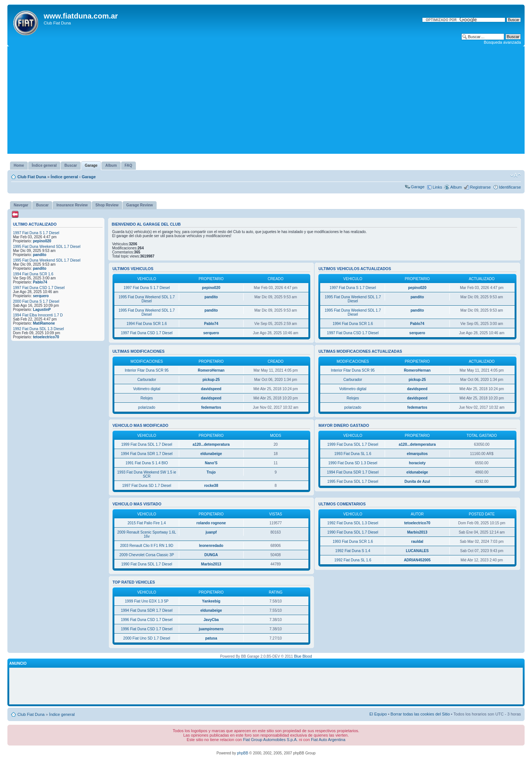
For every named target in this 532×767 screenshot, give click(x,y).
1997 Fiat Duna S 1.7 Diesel (36, 233)
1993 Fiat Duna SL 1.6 (353, 454)
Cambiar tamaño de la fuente (516, 175)
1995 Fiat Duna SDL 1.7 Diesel (353, 482)
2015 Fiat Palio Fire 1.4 (147, 523)
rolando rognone (211, 523)
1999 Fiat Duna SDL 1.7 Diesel (147, 444)
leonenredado (211, 546)
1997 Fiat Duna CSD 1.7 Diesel (39, 288)
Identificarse (510, 187)
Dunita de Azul (417, 482)
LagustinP (42, 310)
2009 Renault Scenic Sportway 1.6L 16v (147, 534)
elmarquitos (417, 454)
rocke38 (211, 486)
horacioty (417, 463)
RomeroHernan (211, 370)
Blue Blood (303, 656)
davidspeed (211, 389)
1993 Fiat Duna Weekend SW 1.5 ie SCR (147, 474)
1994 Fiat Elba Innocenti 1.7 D (38, 315)
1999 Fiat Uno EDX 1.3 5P (147, 601)
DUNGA (211, 555)
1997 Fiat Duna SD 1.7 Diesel (147, 486)
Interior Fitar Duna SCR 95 (147, 370)
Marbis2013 (211, 564)
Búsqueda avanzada (502, 42)
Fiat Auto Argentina (328, 740)
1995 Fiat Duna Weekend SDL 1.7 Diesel (47, 247)
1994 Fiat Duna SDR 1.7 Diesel (147, 454)
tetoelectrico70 (46, 337)
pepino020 (42, 241)
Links (438, 187)
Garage (89, 177)
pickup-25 (211, 380)
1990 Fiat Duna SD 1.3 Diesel (353, 463)
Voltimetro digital (147, 389)
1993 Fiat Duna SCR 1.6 (353, 542)
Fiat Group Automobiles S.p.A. (270, 740)
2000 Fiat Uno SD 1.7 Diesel (147, 638)
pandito (40, 255)
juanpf (211, 532)
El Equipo (378, 714)
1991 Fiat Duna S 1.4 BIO (147, 463)
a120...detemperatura (211, 444)
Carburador (147, 380)
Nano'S (211, 463)
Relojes (147, 398)
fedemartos (211, 407)
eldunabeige (211, 454)
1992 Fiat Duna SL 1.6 (353, 560)
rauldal (417, 542)
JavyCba (211, 620)
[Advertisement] (266, 102)
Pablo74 (40, 282)
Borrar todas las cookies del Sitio (420, 714)
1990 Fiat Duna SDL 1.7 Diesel (147, 564)
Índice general (64, 177)
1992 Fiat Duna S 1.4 (353, 551)
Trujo (211, 472)
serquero (41, 296)
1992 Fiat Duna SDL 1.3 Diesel (39, 329)
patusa (211, 638)
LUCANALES (417, 551)
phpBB (242, 753)
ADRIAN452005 (417, 560)
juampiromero (211, 629)
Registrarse (480, 187)
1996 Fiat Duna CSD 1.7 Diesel (147, 620)
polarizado (147, 407)
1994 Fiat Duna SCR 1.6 (33, 274)
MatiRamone (44, 323)
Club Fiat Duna (32, 177)
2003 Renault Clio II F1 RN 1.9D (146, 546)
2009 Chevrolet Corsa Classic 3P (147, 555)
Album (456, 187)
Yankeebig (211, 601)
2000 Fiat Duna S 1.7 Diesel (36, 301)
